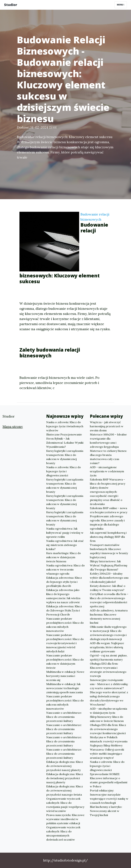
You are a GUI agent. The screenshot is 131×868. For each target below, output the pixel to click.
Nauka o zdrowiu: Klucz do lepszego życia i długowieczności (64, 471)
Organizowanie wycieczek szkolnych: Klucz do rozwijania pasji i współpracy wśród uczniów (65, 805)
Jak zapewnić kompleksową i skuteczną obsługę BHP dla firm (108, 537)
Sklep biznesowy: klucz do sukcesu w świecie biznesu (107, 719)
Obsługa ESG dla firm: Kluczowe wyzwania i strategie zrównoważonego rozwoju (108, 670)
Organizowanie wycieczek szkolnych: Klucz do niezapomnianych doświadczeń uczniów (63, 833)
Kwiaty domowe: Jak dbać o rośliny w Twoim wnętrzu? (108, 588)
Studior (11, 5)
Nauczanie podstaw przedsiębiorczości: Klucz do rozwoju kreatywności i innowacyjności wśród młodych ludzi (65, 643)
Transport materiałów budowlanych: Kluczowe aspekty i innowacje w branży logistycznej (109, 551)
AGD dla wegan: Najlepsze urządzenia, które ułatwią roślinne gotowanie (107, 647)
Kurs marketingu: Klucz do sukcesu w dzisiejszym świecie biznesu (64, 557)
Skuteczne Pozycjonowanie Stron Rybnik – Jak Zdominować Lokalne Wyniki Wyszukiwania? (65, 441)
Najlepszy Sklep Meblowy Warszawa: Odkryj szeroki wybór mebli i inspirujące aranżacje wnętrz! (107, 752)
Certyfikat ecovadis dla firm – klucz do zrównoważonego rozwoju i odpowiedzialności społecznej (109, 600)
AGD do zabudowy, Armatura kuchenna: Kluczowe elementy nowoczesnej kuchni (109, 617)
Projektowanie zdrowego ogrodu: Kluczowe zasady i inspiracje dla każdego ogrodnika (107, 522)
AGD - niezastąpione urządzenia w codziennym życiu (107, 471)
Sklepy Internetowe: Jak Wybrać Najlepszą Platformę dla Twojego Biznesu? (109, 565)
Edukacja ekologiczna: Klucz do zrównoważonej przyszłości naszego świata (65, 790)
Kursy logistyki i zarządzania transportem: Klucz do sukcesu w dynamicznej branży (65, 457)
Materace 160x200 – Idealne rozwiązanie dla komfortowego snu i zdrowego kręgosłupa (108, 441)
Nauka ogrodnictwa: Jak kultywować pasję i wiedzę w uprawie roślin (65, 533)
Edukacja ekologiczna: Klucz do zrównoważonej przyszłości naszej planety (65, 766)
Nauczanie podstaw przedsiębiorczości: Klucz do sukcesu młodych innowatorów (65, 625)
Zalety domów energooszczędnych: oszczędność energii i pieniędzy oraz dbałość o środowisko (106, 496)
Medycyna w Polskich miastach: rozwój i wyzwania (109, 739)
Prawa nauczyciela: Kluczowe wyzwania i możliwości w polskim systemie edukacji (65, 819)
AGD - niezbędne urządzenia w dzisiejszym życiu (108, 711)
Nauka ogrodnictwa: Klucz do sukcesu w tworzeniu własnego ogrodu (65, 569)
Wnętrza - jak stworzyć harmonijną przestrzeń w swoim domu (107, 426)
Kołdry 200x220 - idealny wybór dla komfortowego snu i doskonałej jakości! (109, 578)
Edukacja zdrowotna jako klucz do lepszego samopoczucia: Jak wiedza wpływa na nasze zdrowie (63, 596)
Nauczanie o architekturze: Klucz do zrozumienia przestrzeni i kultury (64, 717)
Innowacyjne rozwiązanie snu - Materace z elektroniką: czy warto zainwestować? (109, 684)
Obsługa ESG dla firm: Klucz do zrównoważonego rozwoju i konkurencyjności (108, 729)
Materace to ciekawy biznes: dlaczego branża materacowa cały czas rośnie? (108, 457)
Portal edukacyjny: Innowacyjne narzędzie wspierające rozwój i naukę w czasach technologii (109, 797)
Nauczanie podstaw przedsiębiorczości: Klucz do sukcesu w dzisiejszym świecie (65, 662)
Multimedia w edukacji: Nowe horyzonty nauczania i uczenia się (65, 676)
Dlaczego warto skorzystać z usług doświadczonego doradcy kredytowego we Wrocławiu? (109, 698)
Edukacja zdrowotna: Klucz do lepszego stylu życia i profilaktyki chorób (64, 582)
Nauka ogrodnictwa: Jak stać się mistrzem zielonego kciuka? (65, 545)
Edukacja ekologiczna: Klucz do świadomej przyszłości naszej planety (65, 778)
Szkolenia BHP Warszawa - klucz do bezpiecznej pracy (108, 481)
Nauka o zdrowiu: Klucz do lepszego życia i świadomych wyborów (65, 426)
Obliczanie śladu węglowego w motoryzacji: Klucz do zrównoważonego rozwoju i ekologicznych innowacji (108, 633)
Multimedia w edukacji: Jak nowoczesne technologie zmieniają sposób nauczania (64, 688)
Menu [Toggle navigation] (121, 5)
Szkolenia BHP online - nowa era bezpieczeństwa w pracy (109, 510)
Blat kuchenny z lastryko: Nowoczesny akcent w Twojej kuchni (106, 811)
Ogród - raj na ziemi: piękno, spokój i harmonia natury (109, 657)
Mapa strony (13, 426)
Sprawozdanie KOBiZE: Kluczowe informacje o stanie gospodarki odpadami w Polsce (109, 780)
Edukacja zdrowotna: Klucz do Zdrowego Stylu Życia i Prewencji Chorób (64, 610)
